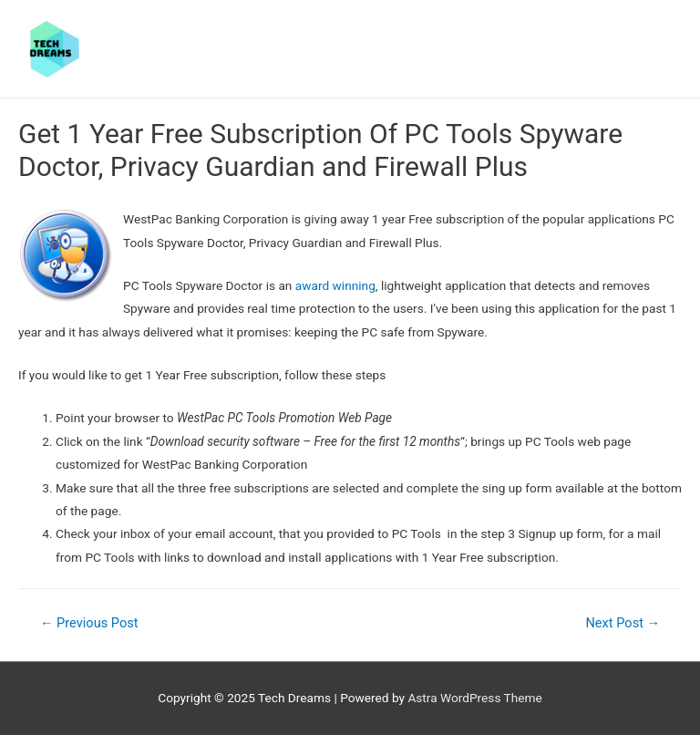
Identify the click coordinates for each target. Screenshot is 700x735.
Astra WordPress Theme (474, 698)
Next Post (623, 623)
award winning (335, 285)
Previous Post (89, 623)
